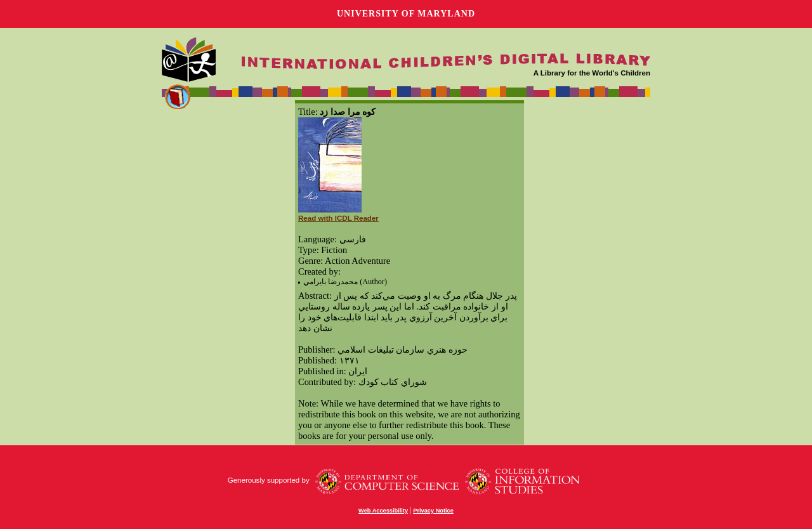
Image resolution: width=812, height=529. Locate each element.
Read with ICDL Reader (338, 218)
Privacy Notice (433, 511)
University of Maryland (406, 14)
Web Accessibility (383, 511)
